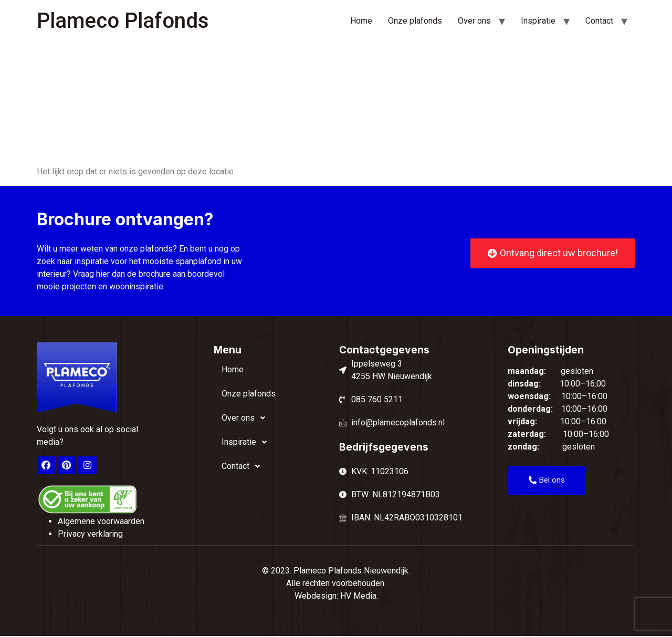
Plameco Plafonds (123, 21)
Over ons (474, 21)
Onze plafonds (415, 21)
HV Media (358, 596)
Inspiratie (538, 21)
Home (361, 21)
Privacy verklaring (90, 534)
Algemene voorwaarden (101, 522)
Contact (599, 21)
